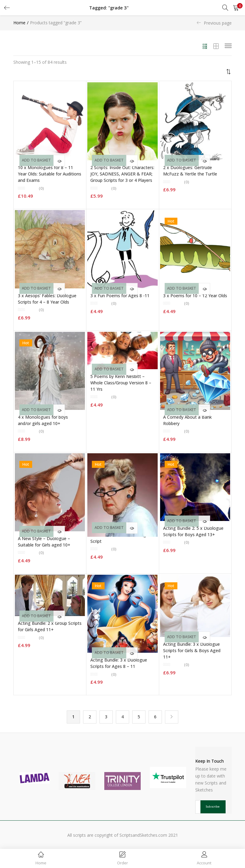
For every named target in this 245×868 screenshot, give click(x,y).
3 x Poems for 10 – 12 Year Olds (195, 296)
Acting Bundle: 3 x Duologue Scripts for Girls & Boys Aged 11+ (192, 650)
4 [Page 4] (122, 717)
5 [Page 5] (139, 717)
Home (19, 23)
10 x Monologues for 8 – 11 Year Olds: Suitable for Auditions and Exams (50, 174)
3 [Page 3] (106, 717)
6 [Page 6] (155, 717)
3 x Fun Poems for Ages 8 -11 (120, 296)
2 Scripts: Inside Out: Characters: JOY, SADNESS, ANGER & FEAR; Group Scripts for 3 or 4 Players (122, 174)
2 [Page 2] (90, 717)
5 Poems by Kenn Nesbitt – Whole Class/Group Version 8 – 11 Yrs (121, 383)
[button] (236, 8)
